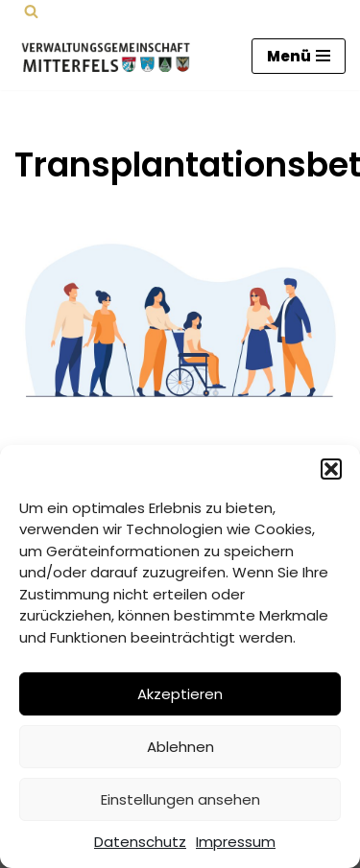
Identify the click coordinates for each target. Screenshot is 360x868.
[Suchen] (31, 11)
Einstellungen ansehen (180, 799)
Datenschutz (140, 842)
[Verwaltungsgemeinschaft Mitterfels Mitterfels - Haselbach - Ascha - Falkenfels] (110, 56)
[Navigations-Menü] (299, 56)
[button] (331, 469)
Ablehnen (180, 747)
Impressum (236, 842)
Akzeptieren (180, 694)
